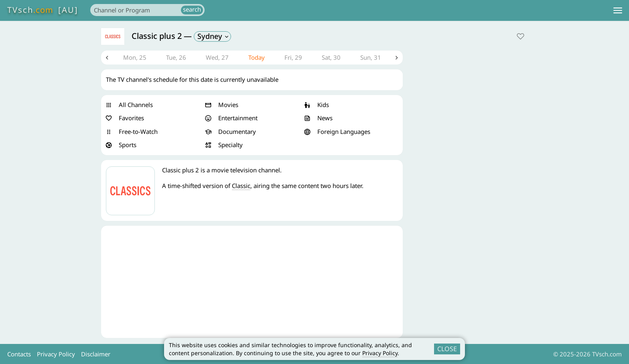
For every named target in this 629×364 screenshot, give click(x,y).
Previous (107, 58)
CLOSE (447, 349)
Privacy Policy (380, 353)
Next (397, 58)
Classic (241, 186)
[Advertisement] (252, 282)
